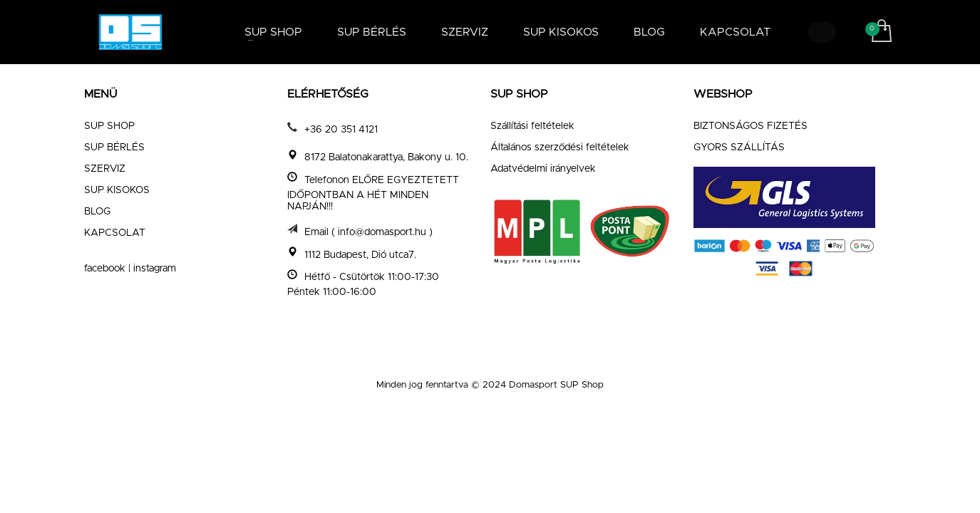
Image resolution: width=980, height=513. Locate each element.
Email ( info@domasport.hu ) (368, 232)
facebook (105, 269)
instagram (155, 269)
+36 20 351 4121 (341, 130)
